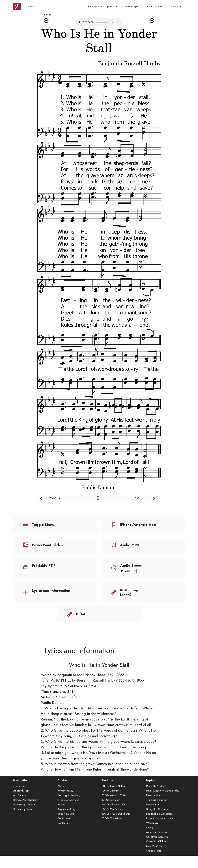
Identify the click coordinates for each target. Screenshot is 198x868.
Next (136, 498)
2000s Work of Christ (114, 813)
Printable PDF (44, 565)
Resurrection (153, 813)
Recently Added (155, 804)
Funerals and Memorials (160, 836)
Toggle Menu (43, 525)
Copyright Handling (69, 813)
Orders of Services (68, 818)
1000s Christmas (111, 809)
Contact (174, 6)
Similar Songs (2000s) (130, 592)
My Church (20, 813)
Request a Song (66, 827)
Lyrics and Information (51, 590)
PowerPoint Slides (47, 545)
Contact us (63, 841)
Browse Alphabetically (26, 818)
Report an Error (66, 832)
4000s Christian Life (113, 823)
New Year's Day (155, 864)
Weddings (152, 841)
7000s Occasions (112, 836)
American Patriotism (158, 850)
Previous (53, 498)
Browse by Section (24, 823)
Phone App (132, 6)
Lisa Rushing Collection (159, 832)
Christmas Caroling (157, 855)
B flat (81, 614)
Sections (108, 798)
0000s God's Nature (114, 804)
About (61, 804)
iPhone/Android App (138, 525)
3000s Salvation (111, 818)
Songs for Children (157, 827)
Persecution (153, 823)
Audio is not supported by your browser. (99, 22)
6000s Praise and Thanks (116, 832)
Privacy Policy (65, 809)
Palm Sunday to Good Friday (163, 809)
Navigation (153, 6)
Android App (21, 809)
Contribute (64, 836)
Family (150, 846)
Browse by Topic (23, 827)
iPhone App (20, 804)
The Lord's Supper (157, 818)
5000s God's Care (112, 827)
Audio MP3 (130, 545)
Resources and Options (101, 6)
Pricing (61, 823)
